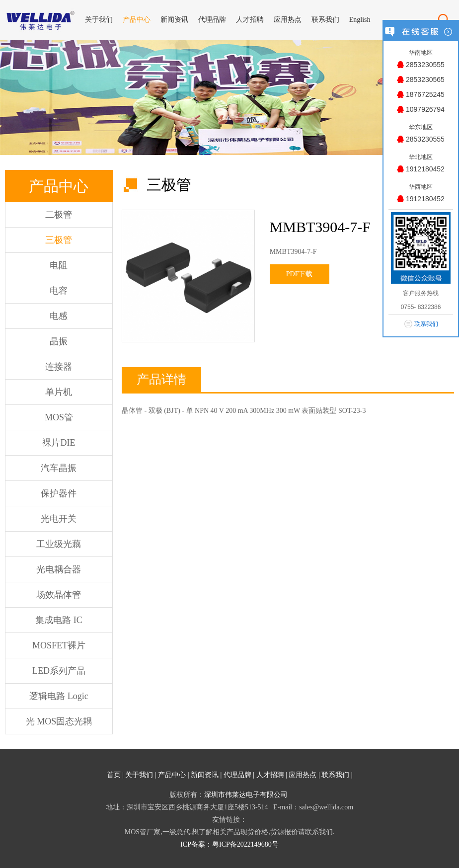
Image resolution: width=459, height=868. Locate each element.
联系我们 (335, 775)
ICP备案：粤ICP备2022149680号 (229, 844)
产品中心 (172, 775)
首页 (114, 775)
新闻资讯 (205, 775)
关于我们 (139, 775)
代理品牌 (237, 775)
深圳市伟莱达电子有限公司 (246, 795)
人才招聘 (270, 775)
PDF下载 (300, 274)
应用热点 (303, 775)
